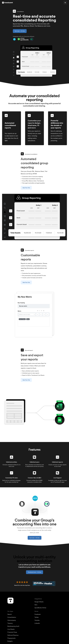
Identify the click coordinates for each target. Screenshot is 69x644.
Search (10, 614)
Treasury (10, 623)
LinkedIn (37, 623)
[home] (7, 3)
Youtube (37, 620)
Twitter (37, 617)
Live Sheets (11, 629)
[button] (65, 3)
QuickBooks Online (40, 608)
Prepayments (11, 638)
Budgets (10, 641)
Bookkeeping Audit (13, 626)
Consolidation (12, 617)
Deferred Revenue (13, 635)
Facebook (38, 614)
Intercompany (12, 620)
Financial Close (12, 632)
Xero (36, 605)
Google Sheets (39, 602)
